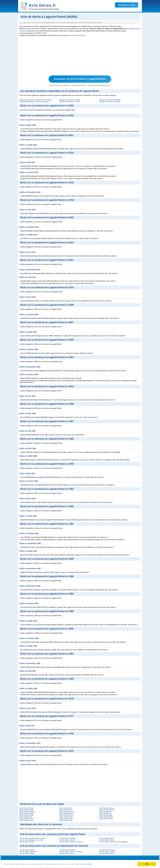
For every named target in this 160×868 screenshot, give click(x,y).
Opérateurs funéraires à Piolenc (70, 100)
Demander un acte (127, 5)
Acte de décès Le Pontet (107, 852)
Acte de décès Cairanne (67, 840)
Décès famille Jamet (66, 819)
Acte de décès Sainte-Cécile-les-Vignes (33, 838)
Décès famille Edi (105, 813)
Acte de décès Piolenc (107, 838)
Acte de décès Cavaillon (67, 850)
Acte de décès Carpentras (28, 852)
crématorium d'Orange (78, 35)
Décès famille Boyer (66, 808)
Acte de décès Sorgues (107, 850)
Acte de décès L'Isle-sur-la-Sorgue (71, 852)
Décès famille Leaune (27, 810)
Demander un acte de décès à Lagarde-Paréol (80, 79)
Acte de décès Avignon (27, 850)
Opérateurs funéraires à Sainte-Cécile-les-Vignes (36, 100)
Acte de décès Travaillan (67, 838)
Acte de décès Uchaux (27, 842)
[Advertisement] (80, 56)
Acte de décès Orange (27, 853)
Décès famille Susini (106, 817)
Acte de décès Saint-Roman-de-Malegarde (113, 842)
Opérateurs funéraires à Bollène (110, 100)
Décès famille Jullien (26, 820)
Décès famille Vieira (66, 817)
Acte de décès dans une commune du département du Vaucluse (54, 846)
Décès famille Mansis (26, 808)
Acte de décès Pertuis (67, 853)
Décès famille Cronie (106, 819)
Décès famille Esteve (26, 813)
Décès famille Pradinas (27, 812)
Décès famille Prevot (66, 815)
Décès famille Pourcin (27, 819)
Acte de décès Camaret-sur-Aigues (71, 842)
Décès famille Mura (26, 817)
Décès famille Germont (107, 810)
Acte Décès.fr (42, 5)
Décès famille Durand (66, 812)
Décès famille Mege (106, 815)
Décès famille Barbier (66, 813)
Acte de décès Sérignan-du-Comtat (31, 840)
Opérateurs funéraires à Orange (110, 102)
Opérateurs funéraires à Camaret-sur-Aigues (34, 102)
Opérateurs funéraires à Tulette (70, 102)
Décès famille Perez (66, 820)
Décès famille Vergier (26, 815)
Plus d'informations (84, 864)
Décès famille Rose (106, 812)
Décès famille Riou (65, 810)
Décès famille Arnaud (106, 808)
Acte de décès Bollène (107, 840)
